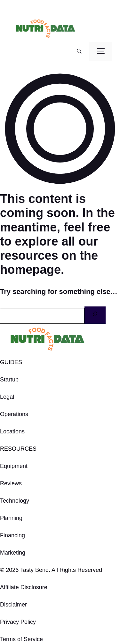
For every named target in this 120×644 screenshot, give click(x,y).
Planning (11, 518)
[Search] (95, 315)
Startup (9, 380)
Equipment (14, 466)
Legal (7, 397)
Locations (12, 431)
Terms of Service (21, 639)
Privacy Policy (18, 622)
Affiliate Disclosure (24, 587)
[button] (79, 51)
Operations (14, 414)
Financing (12, 535)
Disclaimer (13, 605)
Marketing (13, 553)
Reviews (11, 483)
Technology (15, 501)
